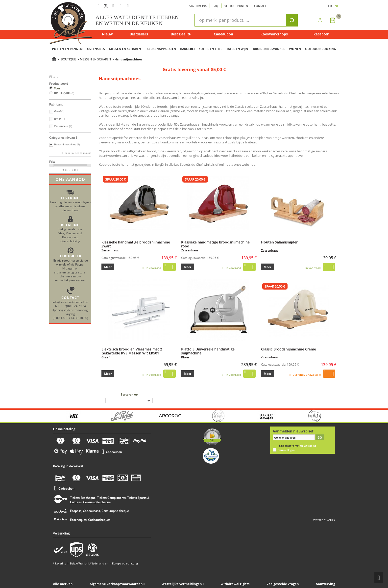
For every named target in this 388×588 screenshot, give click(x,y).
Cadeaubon (223, 34)
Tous (57, 88)
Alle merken (63, 584)
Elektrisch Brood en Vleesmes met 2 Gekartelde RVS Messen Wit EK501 (132, 351)
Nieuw (107, 34)
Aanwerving (325, 584)
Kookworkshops (274, 34)
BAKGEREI (187, 49)
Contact (260, 6)
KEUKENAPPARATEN (161, 49)
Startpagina (198, 6)
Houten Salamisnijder (279, 242)
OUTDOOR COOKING (321, 49)
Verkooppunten (236, 6)
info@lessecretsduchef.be (70, 302)
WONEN (295, 49)
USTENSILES (96, 49)
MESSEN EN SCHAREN (125, 49)
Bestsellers (139, 34)
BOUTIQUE (68, 59)
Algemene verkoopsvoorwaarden (116, 584)
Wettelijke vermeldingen (182, 584)
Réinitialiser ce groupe (78, 153)
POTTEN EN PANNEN (67, 49)
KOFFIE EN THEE (210, 49)
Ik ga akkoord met (297, 448)
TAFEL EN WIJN (237, 49)
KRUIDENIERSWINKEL (269, 49)
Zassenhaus (63, 126)
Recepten (321, 34)
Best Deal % (181, 34)
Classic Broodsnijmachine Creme (289, 349)
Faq (216, 6)
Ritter (59, 119)
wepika (331, 520)
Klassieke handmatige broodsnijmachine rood (215, 244)
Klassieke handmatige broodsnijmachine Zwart (136, 244)
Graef (59, 111)
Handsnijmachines (67, 145)
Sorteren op (129, 394)
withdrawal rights (235, 584)
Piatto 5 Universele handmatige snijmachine (208, 351)
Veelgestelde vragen (283, 584)
